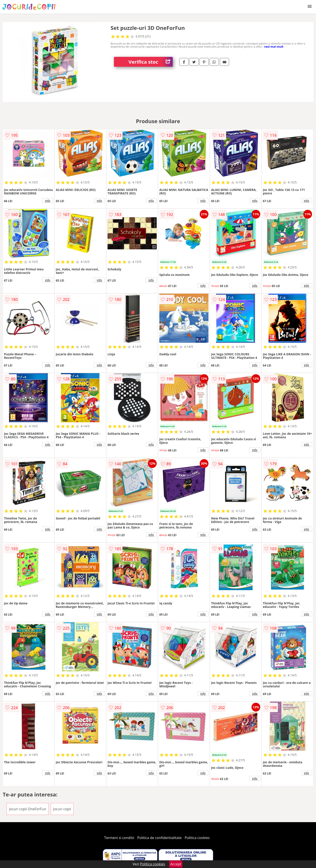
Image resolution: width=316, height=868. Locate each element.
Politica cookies (197, 838)
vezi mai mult (274, 47)
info (48, 201)
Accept (176, 864)
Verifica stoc (151, 62)
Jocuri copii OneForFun (28, 809)
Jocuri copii (62, 809)
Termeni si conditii (119, 838)
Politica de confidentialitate (160, 838)
